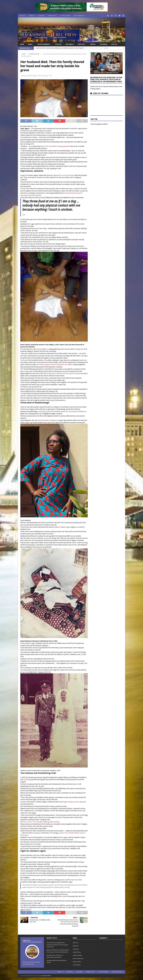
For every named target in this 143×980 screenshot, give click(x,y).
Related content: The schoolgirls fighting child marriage (40, 822)
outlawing (27, 780)
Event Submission (79, 16)
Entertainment (44, 44)
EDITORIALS (70, 44)
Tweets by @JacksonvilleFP (99, 124)
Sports (93, 44)
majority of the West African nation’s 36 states (64, 373)
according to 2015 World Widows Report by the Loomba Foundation (61, 411)
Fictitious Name (65, 16)
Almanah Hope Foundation (47, 420)
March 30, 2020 (27, 76)
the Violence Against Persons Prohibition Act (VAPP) (54, 365)
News (30, 44)
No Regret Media (46, 976)
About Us (23, 16)
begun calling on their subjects (74, 802)
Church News (77, 965)
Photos (114, 44)
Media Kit (32, 16)
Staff (36, 76)
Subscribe (41, 16)
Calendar (103, 44)
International (44, 76)
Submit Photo (52, 16)
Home (22, 44)
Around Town (77, 962)
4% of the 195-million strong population (56, 146)
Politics (58, 44)
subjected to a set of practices (64, 175)
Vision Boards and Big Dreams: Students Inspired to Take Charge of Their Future (57, 945)
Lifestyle (81, 44)
